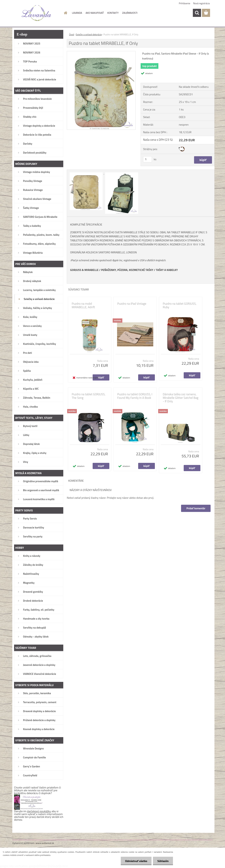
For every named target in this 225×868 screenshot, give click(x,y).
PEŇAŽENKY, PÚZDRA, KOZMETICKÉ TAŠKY (127, 270)
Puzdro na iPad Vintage (132, 304)
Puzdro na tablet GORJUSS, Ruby (180, 305)
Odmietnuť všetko (136, 861)
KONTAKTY (113, 13)
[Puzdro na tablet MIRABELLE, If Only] (101, 53)
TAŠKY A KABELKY (167, 270)
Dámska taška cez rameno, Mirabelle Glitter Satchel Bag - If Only (181, 398)
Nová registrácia (201, 3)
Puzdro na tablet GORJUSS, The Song (89, 396)
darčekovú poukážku (39, 811)
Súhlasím (163, 861)
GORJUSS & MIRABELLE (84, 270)
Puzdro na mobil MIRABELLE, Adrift (83, 305)
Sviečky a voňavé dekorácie (89, 34)
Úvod (72, 34)
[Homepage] (65, 13)
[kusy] (147, 159)
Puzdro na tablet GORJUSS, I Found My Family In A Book (135, 396)
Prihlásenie (185, 3)
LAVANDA (77, 13)
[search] (197, 13)
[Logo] (36, 13)
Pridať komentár (196, 508)
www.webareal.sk (45, 843)
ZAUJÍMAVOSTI (130, 13)
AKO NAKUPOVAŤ (95, 13)
